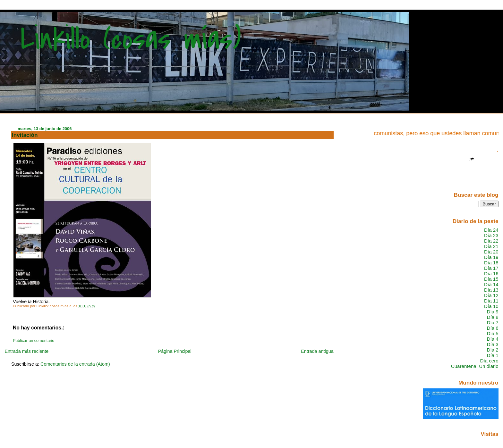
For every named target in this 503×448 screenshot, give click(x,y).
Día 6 (492, 328)
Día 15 (491, 279)
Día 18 (491, 263)
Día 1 (492, 355)
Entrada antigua (317, 351)
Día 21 (491, 246)
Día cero (489, 361)
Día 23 (491, 235)
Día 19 (491, 257)
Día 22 (491, 241)
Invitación (25, 135)
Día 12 (491, 295)
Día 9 (492, 312)
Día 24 (491, 230)
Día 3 (492, 344)
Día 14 (491, 284)
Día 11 (491, 301)
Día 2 (492, 350)
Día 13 (491, 290)
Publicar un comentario (34, 341)
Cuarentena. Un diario (475, 366)
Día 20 (491, 252)
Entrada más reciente (26, 351)
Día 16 (491, 274)
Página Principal (175, 351)
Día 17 (491, 268)
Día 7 (492, 323)
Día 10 (491, 306)
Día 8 (492, 317)
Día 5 (492, 333)
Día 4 (492, 339)
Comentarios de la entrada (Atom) (75, 364)
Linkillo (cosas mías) (131, 39)
